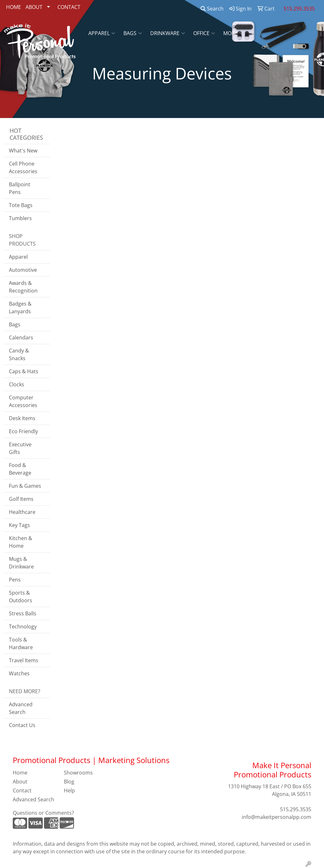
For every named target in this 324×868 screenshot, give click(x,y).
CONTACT (69, 7)
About (20, 782)
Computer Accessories (23, 401)
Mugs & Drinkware (21, 563)
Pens (15, 580)
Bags (133, 33)
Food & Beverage (20, 469)
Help (69, 790)
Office (204, 33)
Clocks (17, 384)
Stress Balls (23, 613)
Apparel (102, 33)
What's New (23, 151)
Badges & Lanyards (20, 308)
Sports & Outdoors (21, 597)
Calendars (21, 338)
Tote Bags (21, 205)
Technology (23, 627)
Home (20, 773)
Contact (22, 790)
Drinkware (168, 33)
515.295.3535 (296, 809)
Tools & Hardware (21, 643)
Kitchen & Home (21, 542)
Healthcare (22, 512)
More (233, 33)
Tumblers (20, 218)
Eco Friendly (23, 431)
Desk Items (22, 418)
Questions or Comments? (43, 813)
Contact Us (22, 725)
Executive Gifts (20, 448)
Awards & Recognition (23, 287)
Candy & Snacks (19, 354)
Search (212, 9)
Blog (69, 782)
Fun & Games (25, 486)
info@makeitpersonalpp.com (276, 817)
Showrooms (78, 773)
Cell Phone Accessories (23, 167)
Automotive (23, 270)
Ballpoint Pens (20, 188)
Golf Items (21, 499)
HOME (14, 7)
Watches (19, 673)
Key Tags (19, 525)
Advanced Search (21, 708)
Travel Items (24, 660)
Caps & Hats (24, 371)
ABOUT (34, 7)
